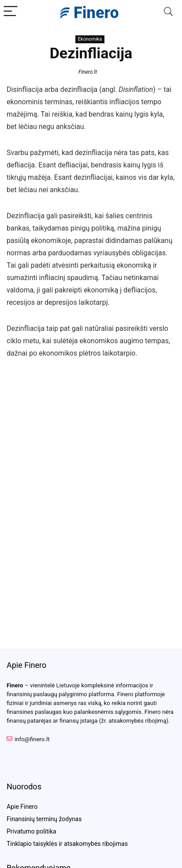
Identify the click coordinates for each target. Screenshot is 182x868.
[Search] (168, 12)
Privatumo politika (32, 831)
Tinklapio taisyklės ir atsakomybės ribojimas (67, 844)
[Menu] (11, 12)
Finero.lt (88, 72)
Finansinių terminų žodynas (44, 819)
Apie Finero (22, 807)
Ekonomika (90, 39)
